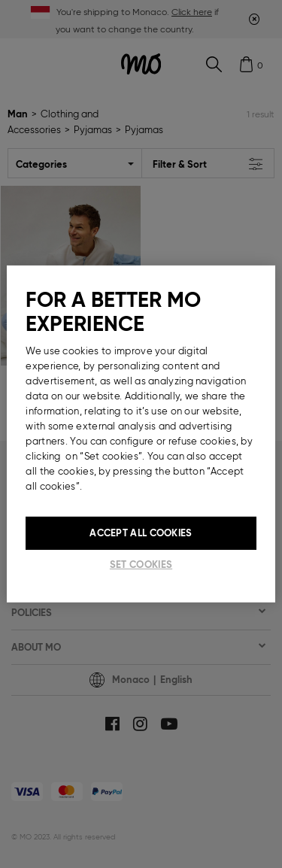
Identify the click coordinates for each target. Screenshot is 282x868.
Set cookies (141, 565)
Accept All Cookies (141, 533)
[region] (141, 434)
